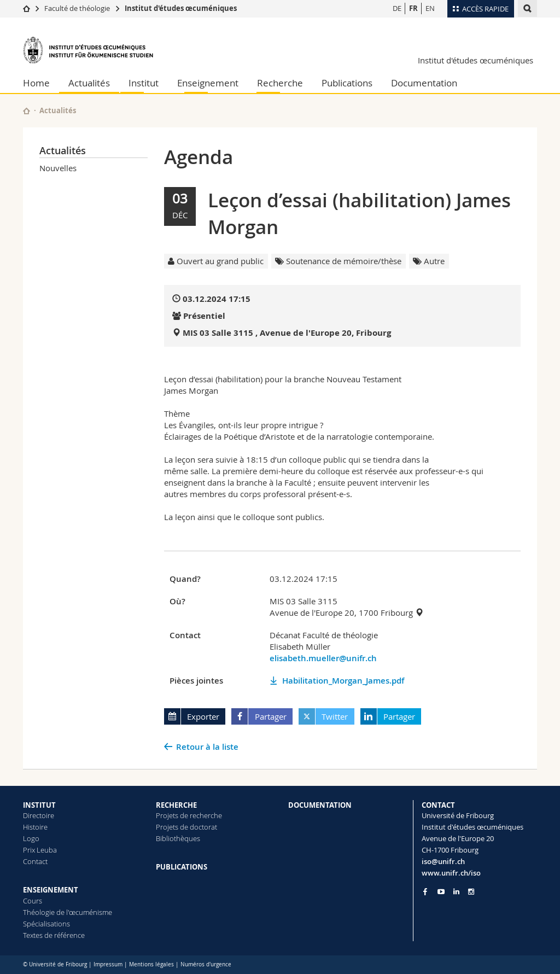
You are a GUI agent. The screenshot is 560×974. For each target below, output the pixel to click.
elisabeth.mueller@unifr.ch (323, 658)
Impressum (108, 964)
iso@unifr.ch (443, 861)
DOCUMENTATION (320, 805)
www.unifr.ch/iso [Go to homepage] (451, 873)
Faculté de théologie (77, 8)
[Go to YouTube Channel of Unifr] (441, 892)
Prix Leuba (40, 850)
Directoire (39, 815)
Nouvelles (58, 168)
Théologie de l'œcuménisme (68, 912)
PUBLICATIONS (182, 867)
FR (413, 8)
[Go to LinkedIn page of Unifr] (456, 892)
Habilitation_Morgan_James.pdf (343, 681)
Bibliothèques (178, 838)
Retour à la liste (207, 747)
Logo (31, 838)
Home (36, 83)
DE (397, 8)
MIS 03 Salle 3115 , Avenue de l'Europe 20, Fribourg (287, 333)
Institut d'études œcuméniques (181, 8)
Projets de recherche (189, 815)
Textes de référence (54, 935)
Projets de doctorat (186, 827)
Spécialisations (46, 924)
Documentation (424, 83)
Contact (35, 861)
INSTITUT (39, 805)
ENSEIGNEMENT (51, 890)
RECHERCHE (176, 805)
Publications (347, 83)
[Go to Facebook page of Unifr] (425, 891)
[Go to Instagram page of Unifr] (471, 892)
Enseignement (208, 83)
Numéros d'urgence (206, 964)
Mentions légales (151, 964)
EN (430, 8)
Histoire (35, 827)
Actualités (89, 83)
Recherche (280, 83)
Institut (144, 83)
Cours (33, 901)
